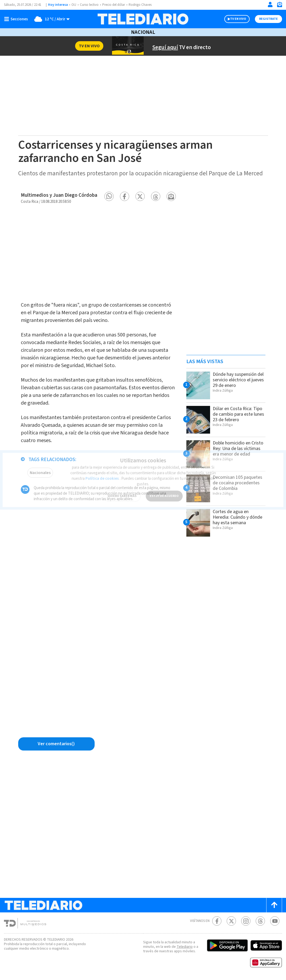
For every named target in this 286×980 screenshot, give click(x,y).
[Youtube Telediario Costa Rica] (275, 921)
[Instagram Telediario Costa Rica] (246, 921)
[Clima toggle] (50, 19)
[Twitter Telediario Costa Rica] (231, 921)
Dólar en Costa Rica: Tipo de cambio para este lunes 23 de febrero (238, 414)
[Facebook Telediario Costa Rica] (217, 921)
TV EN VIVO (238, 19)
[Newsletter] (279, 6)
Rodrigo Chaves (140, 5)
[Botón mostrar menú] (17, 19)
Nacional (143, 32)
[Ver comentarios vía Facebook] (56, 744)
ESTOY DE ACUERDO (164, 493)
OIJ (74, 5)
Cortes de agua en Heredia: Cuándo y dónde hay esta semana (237, 517)
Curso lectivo (89, 5)
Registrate (268, 19)
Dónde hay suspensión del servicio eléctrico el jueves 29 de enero (238, 380)
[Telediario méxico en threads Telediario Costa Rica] (260, 921)
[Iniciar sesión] (270, 4)
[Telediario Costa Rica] (143, 19)
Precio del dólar (114, 5)
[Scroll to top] (274, 905)
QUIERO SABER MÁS (122, 493)
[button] (109, 196)
